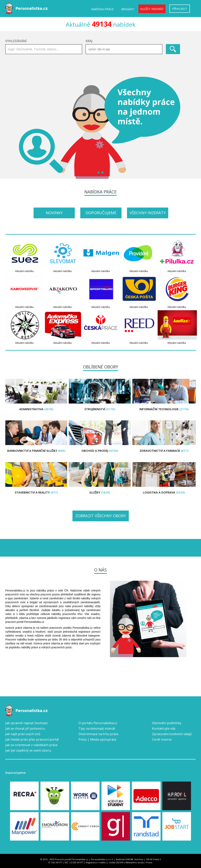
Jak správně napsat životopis (26, 723)
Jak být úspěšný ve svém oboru (28, 750)
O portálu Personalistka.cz (98, 723)
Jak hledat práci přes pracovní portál (32, 739)
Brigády (128, 9)
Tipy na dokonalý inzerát (97, 728)
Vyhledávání (16, 41)
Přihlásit (180, 9)
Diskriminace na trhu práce (98, 734)
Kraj (89, 41)
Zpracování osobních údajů (172, 734)
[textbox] (125, 49)
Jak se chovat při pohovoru (25, 728)
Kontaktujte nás (164, 728)
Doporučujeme (101, 213)
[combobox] (124, 49)
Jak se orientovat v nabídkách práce (31, 745)
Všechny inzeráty (148, 213)
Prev (10, 128)
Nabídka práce (102, 9)
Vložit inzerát (152, 9)
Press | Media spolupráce (97, 739)
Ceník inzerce (162, 739)
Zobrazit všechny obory (101, 516)
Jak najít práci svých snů (23, 734)
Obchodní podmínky (167, 723)
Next (191, 128)
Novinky (54, 213)
